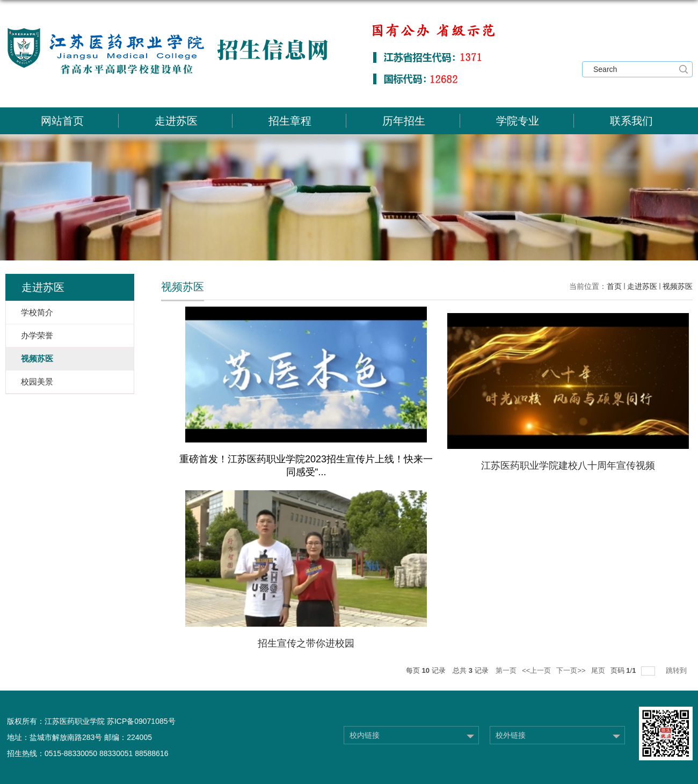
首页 (614, 286)
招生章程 (290, 121)
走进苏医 (176, 121)
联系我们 (631, 121)
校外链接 (511, 735)
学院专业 (518, 121)
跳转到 (677, 670)
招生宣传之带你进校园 (306, 643)
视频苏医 (678, 286)
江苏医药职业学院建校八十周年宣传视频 (568, 466)
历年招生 (404, 121)
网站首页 (62, 121)
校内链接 (365, 735)
